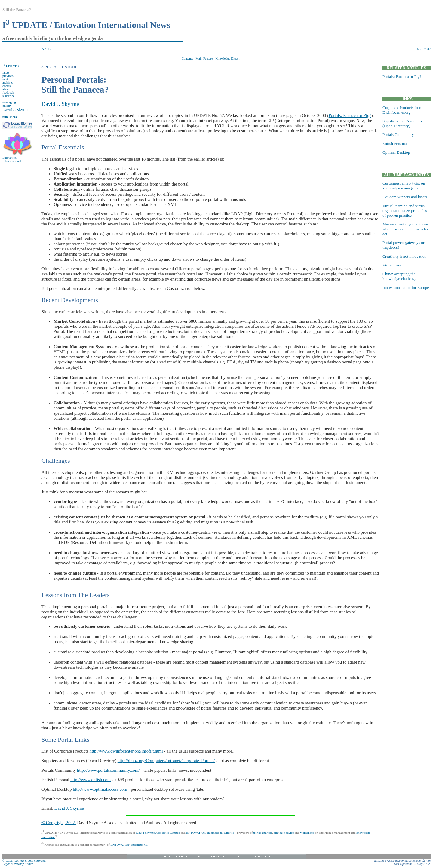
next (5, 79)
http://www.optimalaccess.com (100, 789)
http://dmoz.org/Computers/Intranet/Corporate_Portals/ (166, 761)
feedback (8, 92)
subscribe (8, 96)
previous (8, 76)
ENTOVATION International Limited (210, 833)
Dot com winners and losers (405, 197)
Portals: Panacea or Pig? (350, 115)
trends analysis (263, 833)
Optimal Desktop (396, 152)
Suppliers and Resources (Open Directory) (402, 123)
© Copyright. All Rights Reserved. (24, 861)
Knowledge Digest (228, 58)
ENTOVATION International (129, 844)
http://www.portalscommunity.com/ (108, 770)
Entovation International (12, 159)
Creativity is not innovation (404, 256)
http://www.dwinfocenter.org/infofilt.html (126, 751)
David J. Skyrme (16, 110)
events (6, 86)
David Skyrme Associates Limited (158, 833)
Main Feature (204, 58)
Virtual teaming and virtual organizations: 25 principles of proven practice (405, 211)
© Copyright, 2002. (59, 823)
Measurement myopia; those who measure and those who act (405, 229)
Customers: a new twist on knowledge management (404, 186)
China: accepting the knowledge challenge (399, 276)
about (6, 89)
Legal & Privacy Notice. (18, 864)
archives (8, 83)
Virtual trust (392, 265)
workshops (307, 833)
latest (6, 73)
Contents (187, 58)
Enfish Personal (395, 144)
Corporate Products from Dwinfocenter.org (402, 110)
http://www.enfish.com (91, 780)
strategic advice (284, 833)
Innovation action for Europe (406, 288)
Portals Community (398, 135)
